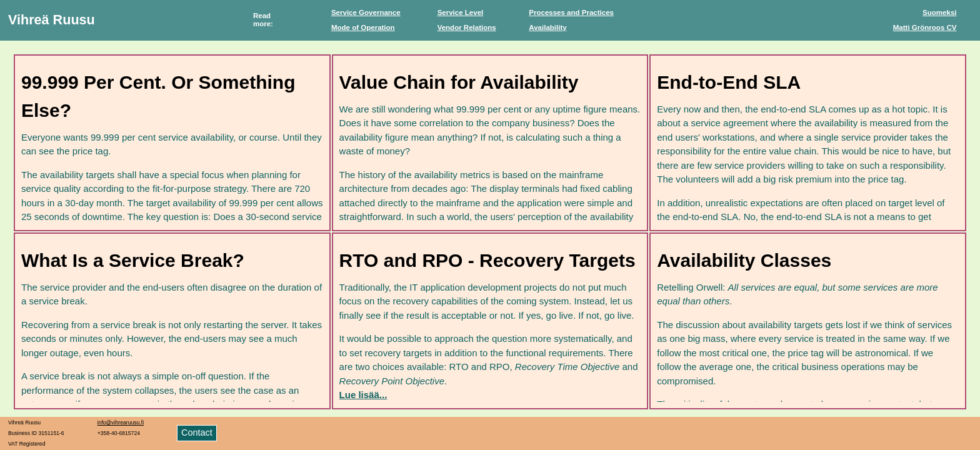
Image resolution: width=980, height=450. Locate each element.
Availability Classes (744, 260)
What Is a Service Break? (133, 260)
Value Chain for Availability (459, 82)
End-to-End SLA (729, 82)
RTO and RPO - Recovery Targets (487, 260)
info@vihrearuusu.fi (121, 422)
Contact (197, 432)
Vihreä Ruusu (52, 20)
